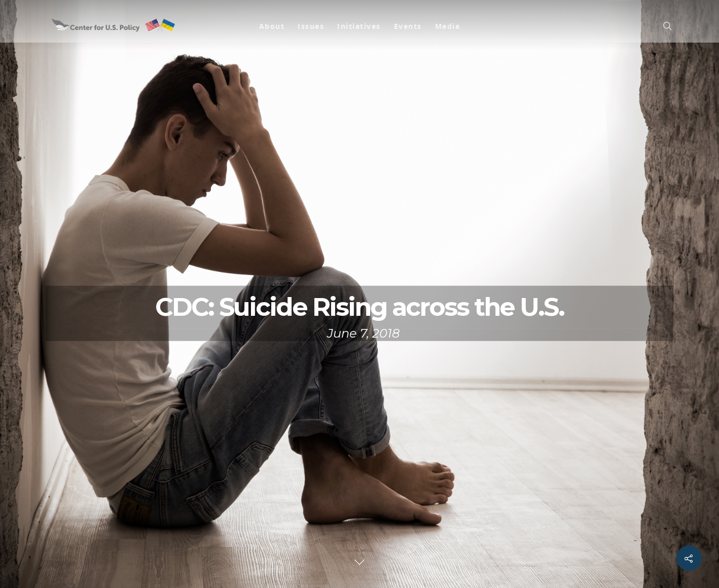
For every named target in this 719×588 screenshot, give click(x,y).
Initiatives (359, 26)
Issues (311, 26)
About (272, 26)
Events (408, 26)
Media (448, 26)
